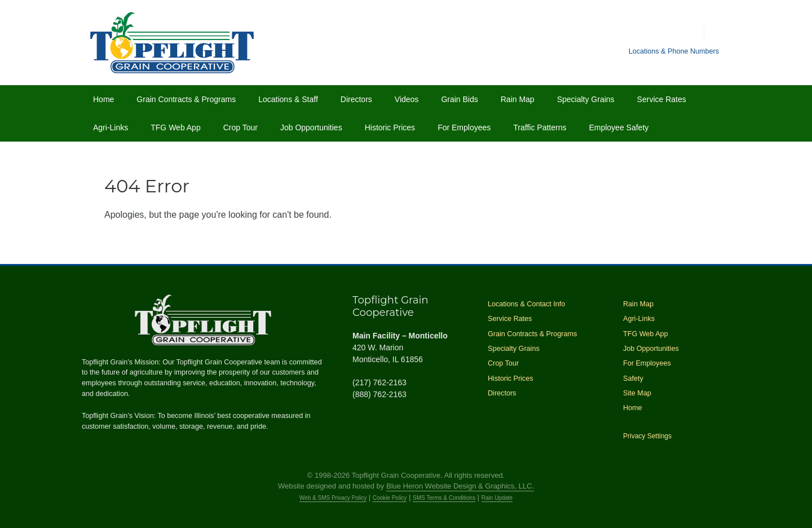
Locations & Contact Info (526, 304)
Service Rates (662, 99)
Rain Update (497, 498)
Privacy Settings (647, 436)
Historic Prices (390, 127)
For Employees (464, 127)
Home (103, 99)
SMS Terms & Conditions (444, 498)
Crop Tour (240, 127)
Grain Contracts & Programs (186, 99)
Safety (633, 379)
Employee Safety (619, 127)
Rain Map (518, 99)
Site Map (637, 393)
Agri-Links (111, 127)
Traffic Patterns (540, 127)
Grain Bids (459, 99)
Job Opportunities (311, 127)
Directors (356, 99)
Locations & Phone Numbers (674, 51)
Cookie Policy (390, 498)
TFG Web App (175, 127)
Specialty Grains (586, 99)
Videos (407, 99)
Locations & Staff (288, 99)
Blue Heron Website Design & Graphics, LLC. (460, 486)
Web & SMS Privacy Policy (333, 498)
